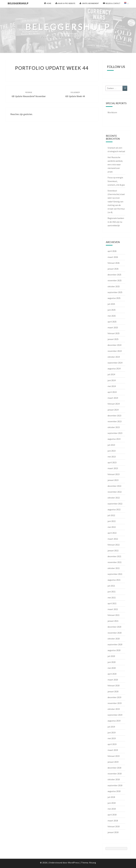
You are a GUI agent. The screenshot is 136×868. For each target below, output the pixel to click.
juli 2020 (111, 656)
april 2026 (112, 251)
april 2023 (112, 462)
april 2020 (112, 674)
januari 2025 (113, 339)
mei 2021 (112, 598)
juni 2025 (112, 310)
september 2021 (115, 574)
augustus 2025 (114, 298)
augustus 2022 (114, 509)
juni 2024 (112, 380)
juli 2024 (111, 374)
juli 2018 (111, 797)
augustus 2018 (114, 791)
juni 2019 (112, 732)
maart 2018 (113, 821)
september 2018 (115, 785)
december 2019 (114, 697)
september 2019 (115, 715)
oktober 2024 (114, 357)
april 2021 (112, 603)
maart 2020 (113, 680)
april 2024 (112, 392)
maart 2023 (113, 468)
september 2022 (115, 504)
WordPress (74, 863)
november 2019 (115, 703)
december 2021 (114, 556)
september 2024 (115, 363)
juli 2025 (111, 304)
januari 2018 (113, 832)
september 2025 (115, 292)
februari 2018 (114, 826)
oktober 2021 (114, 568)
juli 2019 (111, 727)
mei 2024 (112, 386)
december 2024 (114, 345)
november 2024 (115, 351)
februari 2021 (114, 615)
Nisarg (93, 863)
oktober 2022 (114, 498)
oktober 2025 (114, 286)
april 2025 (112, 322)
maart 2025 (113, 327)
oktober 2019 (114, 709)
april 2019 (112, 744)
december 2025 (114, 275)
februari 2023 (114, 474)
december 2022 (114, 486)
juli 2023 (111, 445)
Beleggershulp (18, 3)
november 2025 (115, 280)
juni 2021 (112, 592)
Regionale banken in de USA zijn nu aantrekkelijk (116, 222)
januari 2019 (113, 762)
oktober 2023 (114, 427)
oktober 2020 (114, 639)
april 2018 (112, 815)
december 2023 (114, 416)
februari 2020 (114, 685)
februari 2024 (114, 404)
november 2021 (115, 562)
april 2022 (112, 533)
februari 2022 (114, 545)
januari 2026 (113, 269)
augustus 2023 (114, 439)
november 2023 (115, 421)
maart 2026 (113, 257)
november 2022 (115, 492)
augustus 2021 (114, 580)
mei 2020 (112, 668)
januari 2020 (113, 691)
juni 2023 (112, 451)
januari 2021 (113, 621)
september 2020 (115, 644)
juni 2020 (112, 662)
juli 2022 (111, 515)
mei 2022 (112, 527)
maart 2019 (113, 750)
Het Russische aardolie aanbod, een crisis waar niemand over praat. (115, 165)
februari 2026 (114, 263)
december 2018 (114, 768)
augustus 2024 (114, 369)
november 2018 (115, 774)
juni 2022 (112, 521)
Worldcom (112, 112)
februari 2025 (114, 333)
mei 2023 (112, 457)
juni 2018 (112, 803)
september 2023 (115, 433)
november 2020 (115, 633)
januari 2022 (113, 551)
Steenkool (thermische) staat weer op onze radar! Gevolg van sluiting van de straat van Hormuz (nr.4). (116, 201)
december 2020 (114, 627)
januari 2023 (113, 480)
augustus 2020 (114, 650)
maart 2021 (113, 609)
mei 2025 (112, 316)
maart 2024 (113, 398)
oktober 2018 (114, 779)
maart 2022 (113, 539)
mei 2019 (112, 738)
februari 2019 (114, 756)
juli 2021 (111, 586)
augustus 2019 (114, 721)
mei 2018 (112, 809)
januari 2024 (113, 410)
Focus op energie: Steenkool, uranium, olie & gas (116, 181)
